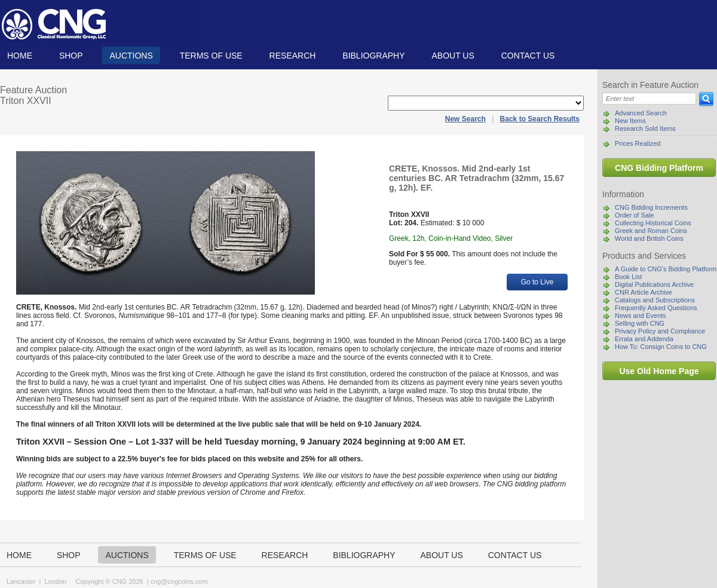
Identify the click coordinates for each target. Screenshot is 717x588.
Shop (71, 56)
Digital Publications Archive (654, 284)
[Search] (649, 99)
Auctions (131, 56)
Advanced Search (641, 113)
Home (20, 56)
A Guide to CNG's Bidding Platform (666, 269)
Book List (628, 277)
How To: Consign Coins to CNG (661, 347)
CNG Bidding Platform (659, 168)
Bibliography (373, 56)
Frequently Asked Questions (656, 308)
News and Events (641, 316)
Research (293, 56)
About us (453, 56)
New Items (630, 121)
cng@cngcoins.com (179, 581)
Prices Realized (638, 143)
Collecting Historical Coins (653, 223)
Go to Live (537, 282)
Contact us (528, 56)
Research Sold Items (645, 128)
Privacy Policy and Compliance (660, 331)
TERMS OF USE (211, 56)
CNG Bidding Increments (651, 207)
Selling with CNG (640, 323)
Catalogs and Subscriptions (655, 300)
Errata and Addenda (644, 339)
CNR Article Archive (644, 292)
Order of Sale (634, 215)
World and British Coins (649, 238)
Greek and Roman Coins (651, 231)
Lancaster (21, 581)
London (55, 581)
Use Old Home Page (659, 371)
